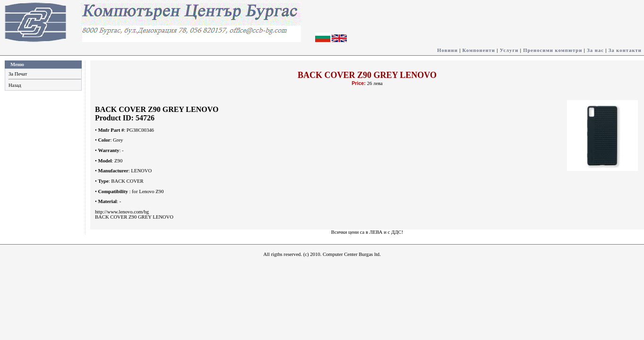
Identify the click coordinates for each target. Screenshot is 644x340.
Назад (15, 85)
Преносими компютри (553, 50)
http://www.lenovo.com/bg (122, 212)
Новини (447, 50)
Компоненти (479, 50)
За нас (595, 50)
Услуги (509, 50)
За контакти (625, 50)
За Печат (18, 74)
